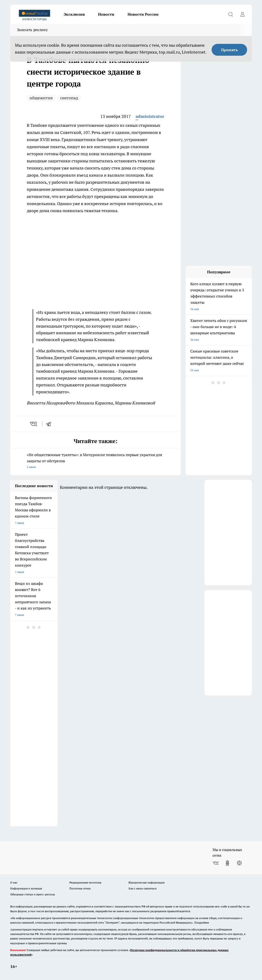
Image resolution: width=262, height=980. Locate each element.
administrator (150, 116)
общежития (41, 98)
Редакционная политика (85, 882)
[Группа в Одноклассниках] (227, 863)
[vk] (34, 424)
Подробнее (202, 923)
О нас (14, 882)
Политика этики (80, 888)
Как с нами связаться (142, 888)
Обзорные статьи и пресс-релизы (33, 894)
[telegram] (50, 424)
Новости (106, 14)
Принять (229, 50)
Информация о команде (26, 888)
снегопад (69, 98)
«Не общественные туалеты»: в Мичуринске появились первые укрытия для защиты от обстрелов (95, 461)
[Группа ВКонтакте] (216, 863)
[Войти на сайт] (242, 14)
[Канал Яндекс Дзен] (239, 863)
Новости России (143, 14)
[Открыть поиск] (231, 14)
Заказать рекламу (32, 30)
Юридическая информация (147, 882)
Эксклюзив (74, 14)
